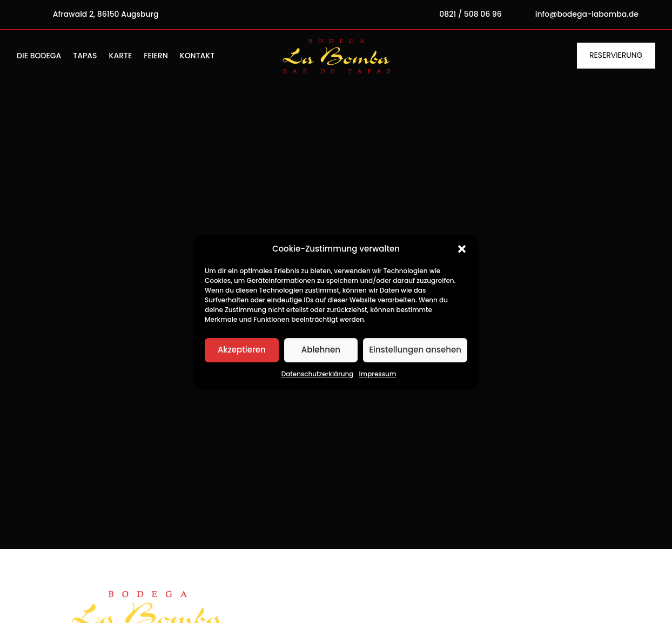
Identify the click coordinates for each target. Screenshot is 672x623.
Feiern (156, 56)
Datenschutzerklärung (318, 374)
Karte (121, 56)
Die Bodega (39, 56)
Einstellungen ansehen (415, 350)
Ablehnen (321, 350)
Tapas (85, 56)
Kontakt (197, 56)
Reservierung (616, 55)
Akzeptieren (242, 350)
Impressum (378, 374)
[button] (462, 249)
